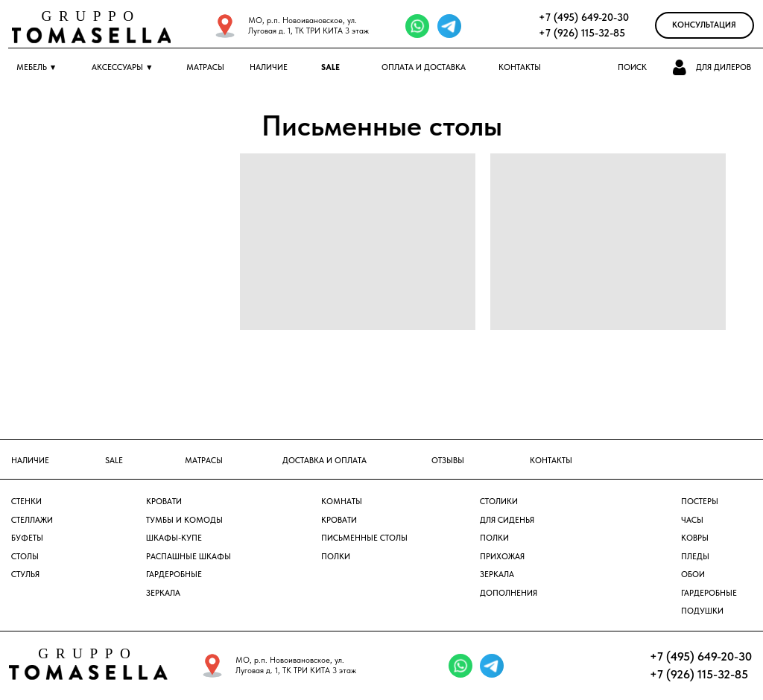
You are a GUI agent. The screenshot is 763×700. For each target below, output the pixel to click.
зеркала (497, 575)
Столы (25, 557)
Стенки (26, 502)
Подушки (702, 611)
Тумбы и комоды (184, 520)
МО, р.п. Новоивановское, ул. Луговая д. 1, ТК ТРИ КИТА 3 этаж (308, 26)
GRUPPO (91, 16)
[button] (681, 67)
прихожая (502, 557)
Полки (336, 557)
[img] (225, 26)
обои (693, 575)
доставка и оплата (324, 461)
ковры (695, 538)
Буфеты (27, 538)
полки (494, 538)
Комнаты (342, 502)
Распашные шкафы (189, 557)
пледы (695, 557)
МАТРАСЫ (205, 67)
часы (692, 520)
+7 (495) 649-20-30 (584, 17)
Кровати (164, 502)
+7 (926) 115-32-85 (582, 33)
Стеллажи (32, 520)
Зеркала (163, 593)
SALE (330, 67)
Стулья (25, 575)
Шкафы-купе (174, 538)
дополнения (509, 593)
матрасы (204, 461)
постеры (700, 502)
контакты (551, 461)
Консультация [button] (704, 25)
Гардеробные (174, 575)
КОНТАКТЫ (520, 67)
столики (499, 502)
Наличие (269, 67)
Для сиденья (507, 520)
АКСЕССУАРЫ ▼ (123, 67)
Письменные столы (364, 538)
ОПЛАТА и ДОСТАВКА (424, 67)
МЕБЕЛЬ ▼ (37, 67)
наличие (30, 461)
